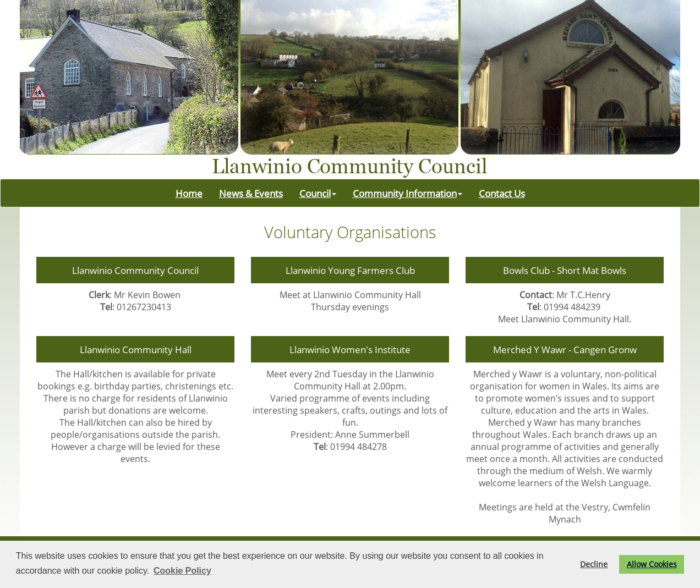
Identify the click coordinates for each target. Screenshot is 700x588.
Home (189, 193)
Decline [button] (594, 564)
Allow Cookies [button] (652, 564)
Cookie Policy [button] (182, 571)
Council (318, 193)
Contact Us (502, 193)
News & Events (251, 193)
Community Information (408, 193)
